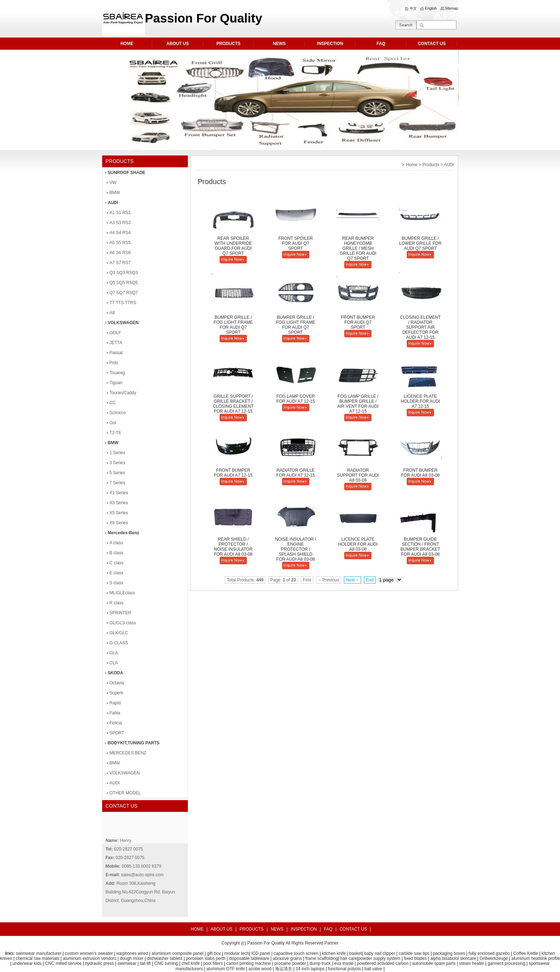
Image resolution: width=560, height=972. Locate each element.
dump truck (320, 963)
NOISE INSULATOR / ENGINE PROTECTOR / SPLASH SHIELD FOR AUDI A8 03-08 (296, 549)
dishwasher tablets (165, 958)
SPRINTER (121, 613)
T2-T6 (115, 433)
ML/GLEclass (122, 593)
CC (113, 403)
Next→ (353, 580)
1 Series (117, 453)
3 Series (117, 463)
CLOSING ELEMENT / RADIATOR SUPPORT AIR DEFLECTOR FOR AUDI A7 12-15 (420, 327)
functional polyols (344, 969)
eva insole (344, 963)
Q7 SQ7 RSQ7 (124, 293)
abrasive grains (287, 958)
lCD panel (261, 953)
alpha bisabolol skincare (453, 958)
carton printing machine (249, 963)
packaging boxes (449, 953)
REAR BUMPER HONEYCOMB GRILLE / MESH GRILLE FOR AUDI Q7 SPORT (358, 248)
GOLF (116, 333)
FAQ (381, 44)
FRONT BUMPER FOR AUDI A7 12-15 (233, 473)
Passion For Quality (266, 943)
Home (412, 165)
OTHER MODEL (125, 793)
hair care (349, 958)
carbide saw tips (414, 953)
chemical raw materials (37, 958)
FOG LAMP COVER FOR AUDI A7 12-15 (296, 399)
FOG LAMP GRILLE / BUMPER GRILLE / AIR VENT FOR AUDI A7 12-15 (358, 404)
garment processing (506, 963)
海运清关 (284, 969)
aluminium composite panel (177, 953)
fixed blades (415, 958)
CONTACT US (432, 44)
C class (117, 563)
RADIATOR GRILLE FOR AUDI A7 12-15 (296, 473)
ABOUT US (178, 44)
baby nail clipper (380, 953)
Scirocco (118, 413)
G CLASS (119, 643)
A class (116, 543)
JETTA (116, 343)
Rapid (115, 703)
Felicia (116, 723)
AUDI (113, 203)
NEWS (279, 44)
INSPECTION (330, 44)
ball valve (373, 969)
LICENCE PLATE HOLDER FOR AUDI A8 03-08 (358, 544)
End (370, 580)
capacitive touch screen (296, 953)
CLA (114, 663)
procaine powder (290, 963)
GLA (114, 653)
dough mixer (132, 958)
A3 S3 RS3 (120, 223)
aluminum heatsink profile (536, 958)
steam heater (472, 963)
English (431, 8)
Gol (113, 423)
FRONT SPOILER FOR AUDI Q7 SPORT (295, 243)
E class (117, 573)
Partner (331, 943)
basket (356, 953)
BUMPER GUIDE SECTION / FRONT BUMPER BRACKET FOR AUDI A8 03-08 (420, 547)
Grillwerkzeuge (494, 958)
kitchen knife (334, 953)
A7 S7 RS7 (120, 263)
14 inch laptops (310, 969)
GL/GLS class (123, 623)
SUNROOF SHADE (127, 173)
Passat (116, 353)
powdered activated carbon (383, 963)
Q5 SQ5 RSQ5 (124, 283)
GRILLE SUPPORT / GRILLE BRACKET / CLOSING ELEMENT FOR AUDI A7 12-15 (233, 404)
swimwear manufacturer (38, 953)
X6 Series (119, 523)
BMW (115, 193)
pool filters (213, 963)
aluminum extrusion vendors (90, 958)
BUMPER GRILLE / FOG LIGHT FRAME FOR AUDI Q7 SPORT (233, 325)
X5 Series (119, 513)
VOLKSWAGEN (123, 323)
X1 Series (119, 493)
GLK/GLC (119, 633)
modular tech (237, 953)
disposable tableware (249, 958)
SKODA (116, 673)
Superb (117, 693)
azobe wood (260, 969)
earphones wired (132, 953)
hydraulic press (99, 963)
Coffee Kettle (526, 953)
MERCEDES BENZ (128, 753)
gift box (214, 953)
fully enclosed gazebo (489, 953)
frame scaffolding (322, 958)
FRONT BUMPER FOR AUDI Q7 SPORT (358, 322)
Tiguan (116, 383)
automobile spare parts (434, 963)
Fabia (115, 713)
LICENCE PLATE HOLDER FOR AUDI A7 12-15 (420, 401)
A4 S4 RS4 (120, 233)
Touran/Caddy (123, 393)
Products (431, 165)
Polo (114, 363)
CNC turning (166, 963)
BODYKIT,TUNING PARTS (134, 743)
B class (117, 553)
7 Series (117, 483)
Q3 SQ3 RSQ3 (124, 273)
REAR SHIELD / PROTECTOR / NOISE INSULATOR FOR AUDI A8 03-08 (233, 547)
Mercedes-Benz (124, 533)
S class (117, 583)
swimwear (127, 963)
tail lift (146, 963)
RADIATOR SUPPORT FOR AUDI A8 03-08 (358, 475)
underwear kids (27, 963)
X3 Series (119, 503)
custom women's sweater (89, 953)
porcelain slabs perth (206, 958)
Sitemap (452, 8)
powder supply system (379, 958)
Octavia (117, 683)
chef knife (191, 963)
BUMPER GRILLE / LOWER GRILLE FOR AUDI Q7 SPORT (421, 243)
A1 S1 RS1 (120, 213)
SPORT (117, 733)
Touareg (117, 373)
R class (117, 603)
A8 (112, 313)
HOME (127, 44)
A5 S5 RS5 (120, 243)
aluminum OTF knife (226, 969)
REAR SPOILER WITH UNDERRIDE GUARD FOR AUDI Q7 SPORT (233, 246)
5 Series (117, 473)
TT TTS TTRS (123, 303)
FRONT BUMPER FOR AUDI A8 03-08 (420, 473)
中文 (413, 8)
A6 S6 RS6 (120, 253)
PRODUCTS (228, 44)
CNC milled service (63, 963)
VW (113, 183)
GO (406, 25)
